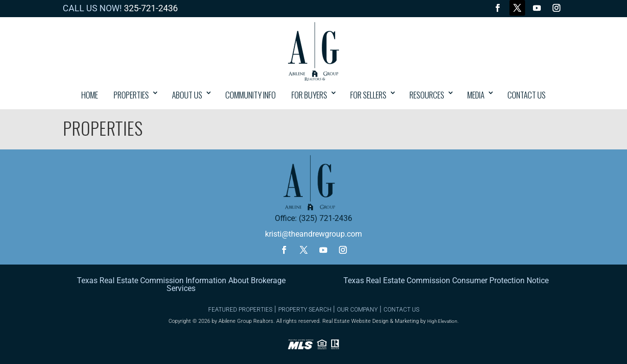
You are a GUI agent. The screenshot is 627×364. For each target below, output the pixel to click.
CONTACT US (527, 95)
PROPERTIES (131, 95)
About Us (187, 95)
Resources (427, 95)
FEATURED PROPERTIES (240, 310)
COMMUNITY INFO (251, 95)
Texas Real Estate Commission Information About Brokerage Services (181, 284)
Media (476, 95)
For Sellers (368, 95)
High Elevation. (443, 321)
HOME (90, 95)
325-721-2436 (151, 8)
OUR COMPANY (357, 310)
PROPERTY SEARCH (305, 310)
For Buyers (309, 95)
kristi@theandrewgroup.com (313, 234)
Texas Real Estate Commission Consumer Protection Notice (446, 280)
